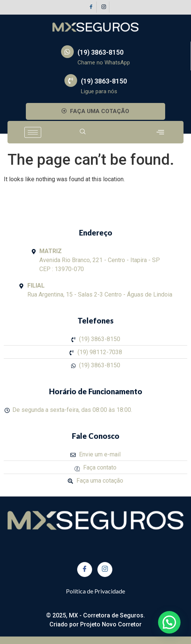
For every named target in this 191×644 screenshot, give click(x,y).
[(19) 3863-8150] (67, 52)
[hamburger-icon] (33, 132)
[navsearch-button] (83, 132)
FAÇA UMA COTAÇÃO (95, 111)
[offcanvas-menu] (160, 132)
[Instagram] (104, 7)
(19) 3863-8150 (101, 52)
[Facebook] (91, 7)
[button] (169, 622)
